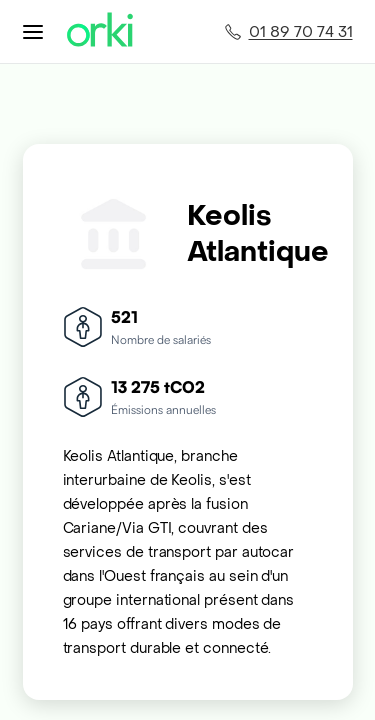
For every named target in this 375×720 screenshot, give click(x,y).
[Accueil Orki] (100, 31)
